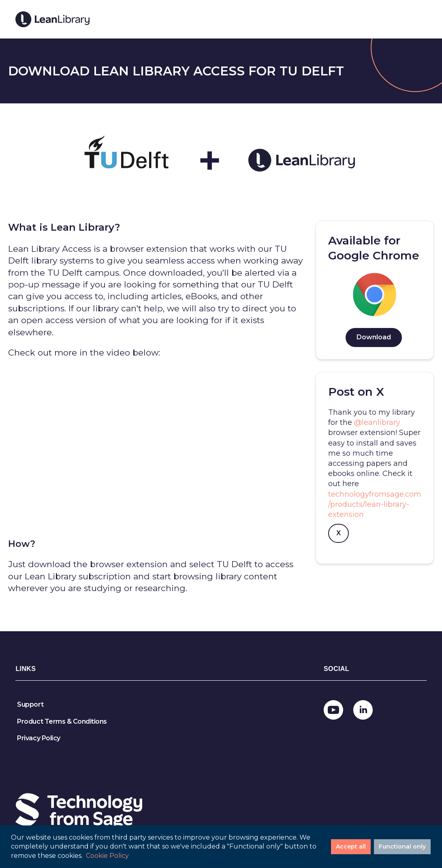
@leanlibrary (377, 422)
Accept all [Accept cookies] (351, 847)
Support (30, 704)
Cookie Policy (107, 856)
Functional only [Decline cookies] (402, 847)
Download (374, 337)
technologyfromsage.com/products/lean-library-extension (375, 504)
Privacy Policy (38, 738)
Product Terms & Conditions (62, 721)
